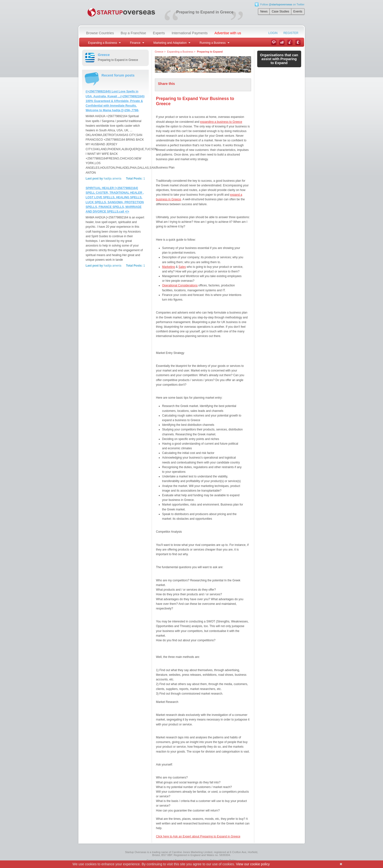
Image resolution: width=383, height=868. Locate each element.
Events (298, 11)
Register (291, 33)
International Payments (190, 33)
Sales (182, 267)
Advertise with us (228, 33)
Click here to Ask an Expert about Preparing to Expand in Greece (198, 836)
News (264, 11)
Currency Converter (298, 42)
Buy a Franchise (133, 33)
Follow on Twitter (282, 4)
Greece (159, 52)
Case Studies (280, 11)
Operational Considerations (180, 285)
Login (273, 33)
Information (290, 42)
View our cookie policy (253, 864)
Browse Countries (100, 33)
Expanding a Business (180, 52)
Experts (159, 33)
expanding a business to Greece (221, 122)
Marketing (169, 267)
